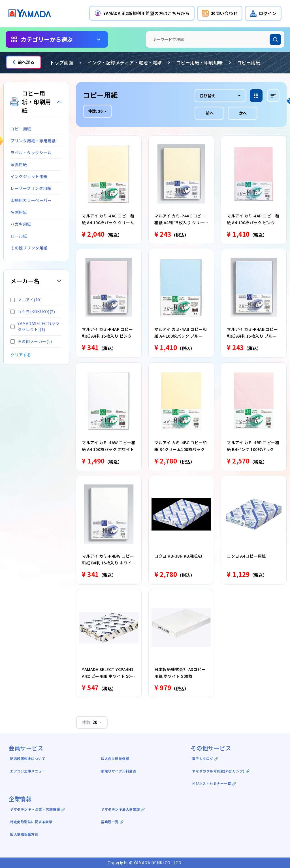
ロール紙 (19, 236)
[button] (142, 13)
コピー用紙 (249, 62)
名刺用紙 (19, 212)
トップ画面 (62, 62)
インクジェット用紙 (29, 176)
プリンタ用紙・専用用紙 (33, 141)
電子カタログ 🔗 (205, 758)
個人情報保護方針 (24, 834)
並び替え (208, 96)
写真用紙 (19, 164)
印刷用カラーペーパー (31, 200)
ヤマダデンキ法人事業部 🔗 (123, 809)
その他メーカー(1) (31, 341)
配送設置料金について (28, 758)
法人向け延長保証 (115, 758)
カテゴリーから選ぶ (47, 39)
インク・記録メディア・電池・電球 (125, 62)
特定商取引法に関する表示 (31, 822)
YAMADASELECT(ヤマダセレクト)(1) (35, 326)
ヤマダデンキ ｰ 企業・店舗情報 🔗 (38, 809)
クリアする (21, 355)
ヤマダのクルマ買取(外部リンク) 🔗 (221, 771)
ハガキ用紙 (21, 224)
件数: (96, 111)
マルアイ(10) (26, 300)
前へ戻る (24, 62)
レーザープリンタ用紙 (31, 188)
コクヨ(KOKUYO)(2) (33, 312)
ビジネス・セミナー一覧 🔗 (214, 783)
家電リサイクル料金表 (119, 771)
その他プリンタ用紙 (29, 248)
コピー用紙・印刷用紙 (200, 62)
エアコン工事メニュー (28, 771)
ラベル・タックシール (31, 153)
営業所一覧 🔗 (112, 822)
